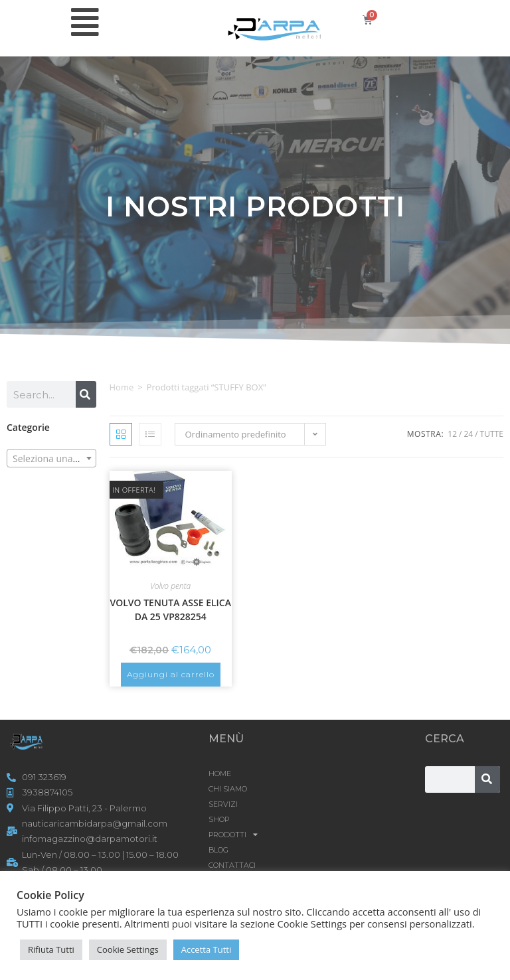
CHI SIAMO (228, 789)
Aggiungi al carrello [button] (171, 674)
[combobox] (51, 458)
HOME (220, 774)
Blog (218, 850)
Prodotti (233, 835)
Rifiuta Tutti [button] (51, 949)
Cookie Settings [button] (128, 949)
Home (122, 387)
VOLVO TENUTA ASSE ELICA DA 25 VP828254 (170, 610)
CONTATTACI (232, 865)
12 (452, 434)
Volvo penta (170, 586)
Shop (219, 819)
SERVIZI (223, 804)
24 (468, 434)
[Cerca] (86, 394)
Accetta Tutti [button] (207, 949)
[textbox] (51, 459)
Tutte (492, 434)
